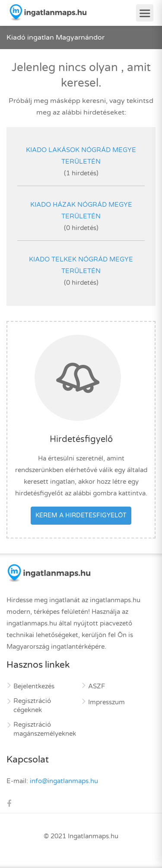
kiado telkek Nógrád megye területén (81, 265)
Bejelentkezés (34, 686)
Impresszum (106, 702)
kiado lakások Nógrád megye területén (81, 156)
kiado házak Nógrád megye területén (81, 210)
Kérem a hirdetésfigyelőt (81, 515)
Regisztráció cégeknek (32, 705)
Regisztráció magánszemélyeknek (45, 729)
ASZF (97, 686)
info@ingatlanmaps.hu (64, 781)
